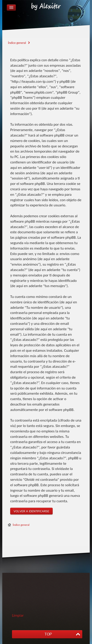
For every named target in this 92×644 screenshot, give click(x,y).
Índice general (21, 525)
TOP (48, 634)
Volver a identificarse (31, 511)
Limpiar (18, 615)
